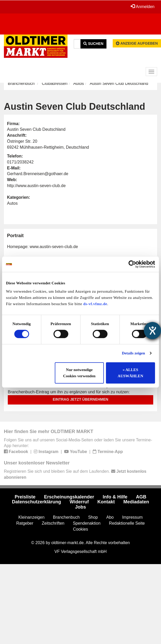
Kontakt (106, 502)
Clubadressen (55, 83)
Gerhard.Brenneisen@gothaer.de (38, 174)
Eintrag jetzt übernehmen (81, 399)
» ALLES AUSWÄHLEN (130, 373)
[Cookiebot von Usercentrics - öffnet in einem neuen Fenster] (132, 264)
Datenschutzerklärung (36, 502)
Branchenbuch (21, 83)
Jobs (81, 507)
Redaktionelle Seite (127, 523)
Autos (79, 83)
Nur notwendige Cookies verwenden (79, 373)
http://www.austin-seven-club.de (36, 186)
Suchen (93, 44)
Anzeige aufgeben (137, 43)
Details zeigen (133, 353)
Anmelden (143, 6)
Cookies (81, 529)
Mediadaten (136, 502)
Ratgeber (25, 523)
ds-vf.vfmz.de (95, 304)
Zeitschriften (53, 523)
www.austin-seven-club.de (54, 247)
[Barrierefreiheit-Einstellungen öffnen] (152, 331)
